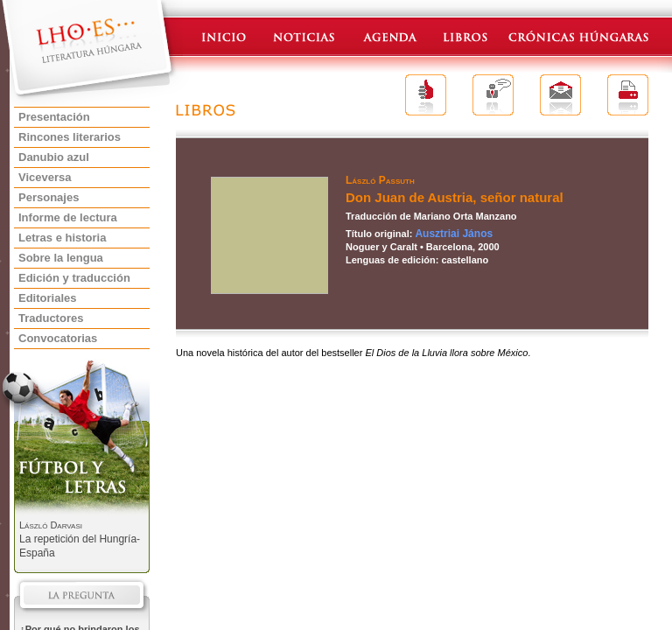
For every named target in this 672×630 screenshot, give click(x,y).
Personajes (49, 197)
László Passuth (380, 180)
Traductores (51, 318)
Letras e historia (62, 238)
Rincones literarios (70, 137)
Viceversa (45, 177)
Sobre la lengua (61, 258)
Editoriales (47, 298)
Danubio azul (54, 157)
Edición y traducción (74, 278)
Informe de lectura (68, 217)
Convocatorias (58, 338)
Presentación (54, 117)
